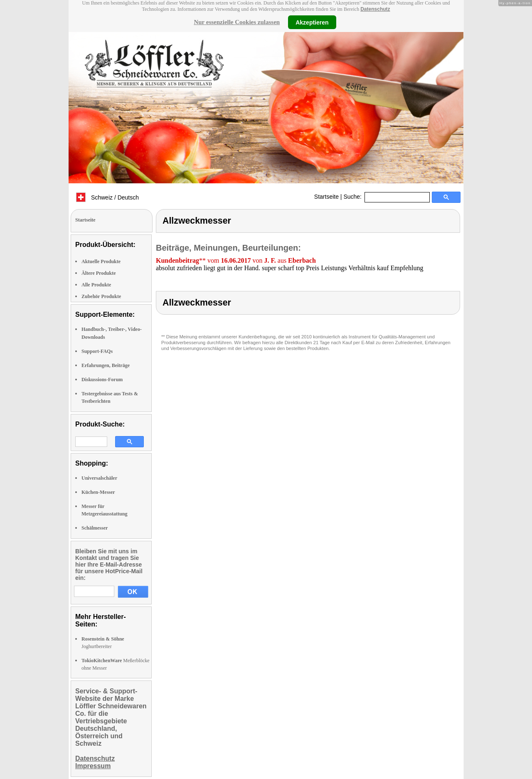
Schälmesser (95, 528)
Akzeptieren (312, 22)
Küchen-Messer (98, 492)
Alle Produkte (96, 285)
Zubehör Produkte (101, 296)
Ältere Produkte (99, 273)
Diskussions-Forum (102, 380)
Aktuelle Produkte (101, 261)
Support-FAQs (97, 351)
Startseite (326, 197)
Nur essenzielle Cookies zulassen (237, 22)
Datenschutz (375, 9)
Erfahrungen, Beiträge (106, 365)
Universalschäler (99, 478)
